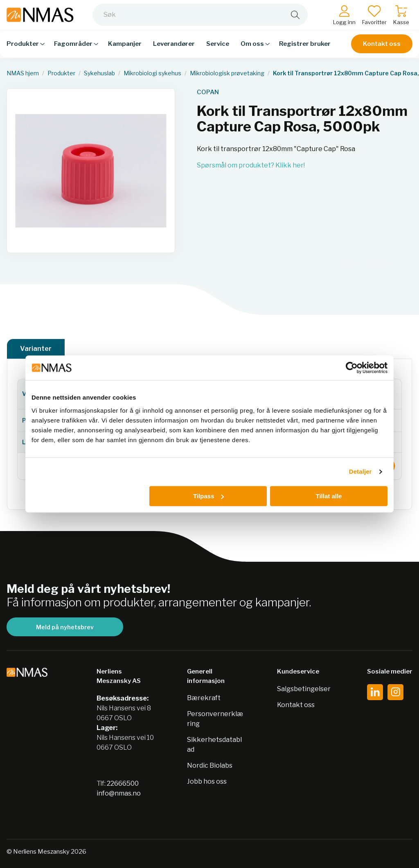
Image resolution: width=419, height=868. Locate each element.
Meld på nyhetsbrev (65, 627)
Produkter (61, 73)
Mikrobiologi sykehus (152, 73)
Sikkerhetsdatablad (214, 745)
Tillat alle (329, 496)
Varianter (36, 349)
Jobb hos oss (207, 781)
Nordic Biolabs (210, 765)
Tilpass (208, 496)
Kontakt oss (382, 50)
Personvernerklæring (215, 719)
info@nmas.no (119, 793)
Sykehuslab (99, 73)
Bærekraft (204, 698)
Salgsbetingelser (304, 689)
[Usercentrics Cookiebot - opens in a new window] (352, 368)
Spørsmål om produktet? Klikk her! (251, 165)
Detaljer (360, 471)
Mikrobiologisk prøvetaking (227, 73)
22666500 (123, 783)
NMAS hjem (23, 73)
